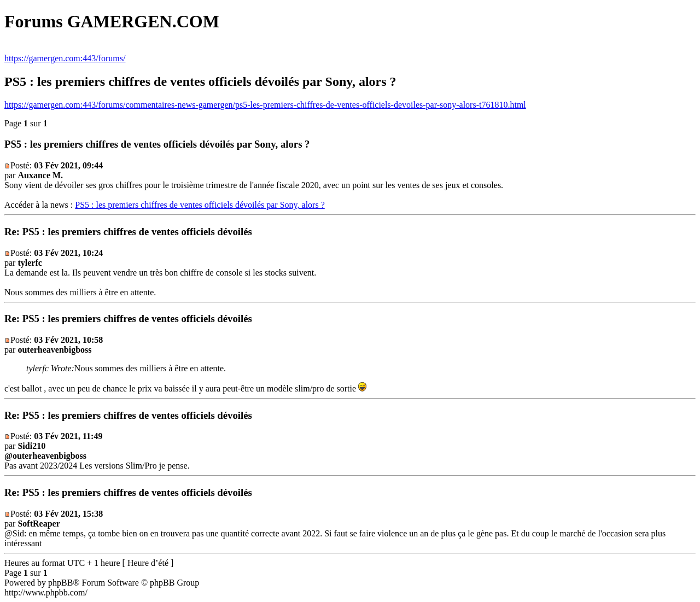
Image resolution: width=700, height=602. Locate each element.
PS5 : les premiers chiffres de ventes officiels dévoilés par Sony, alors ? (200, 205)
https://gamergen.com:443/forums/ (65, 58)
